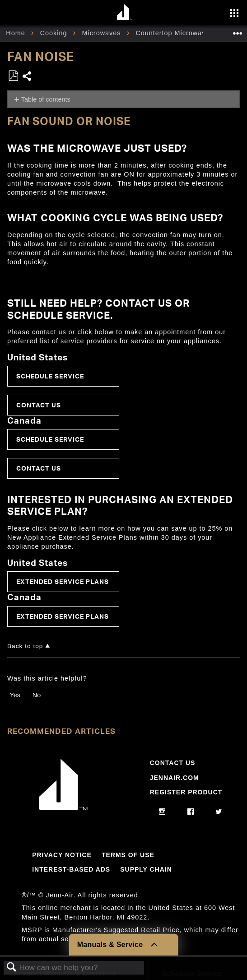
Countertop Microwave (174, 33)
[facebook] (191, 812)
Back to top (25, 646)
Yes (15, 695)
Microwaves (102, 33)
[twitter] (219, 812)
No (37, 695)
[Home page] (125, 12)
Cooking (55, 33)
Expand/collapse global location (238, 30)
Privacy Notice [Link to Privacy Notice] (62, 855)
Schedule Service (50, 376)
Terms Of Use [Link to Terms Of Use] (128, 855)
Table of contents (46, 99)
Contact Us (39, 405)
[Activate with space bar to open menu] (234, 14)
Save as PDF (13, 76)
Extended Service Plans (63, 581)
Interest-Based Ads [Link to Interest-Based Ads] (71, 869)
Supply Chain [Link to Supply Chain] (146, 869)
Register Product (186, 792)
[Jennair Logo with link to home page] (64, 808)
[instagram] (162, 812)
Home (16, 33)
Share (27, 77)
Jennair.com (175, 778)
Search (12, 968)
